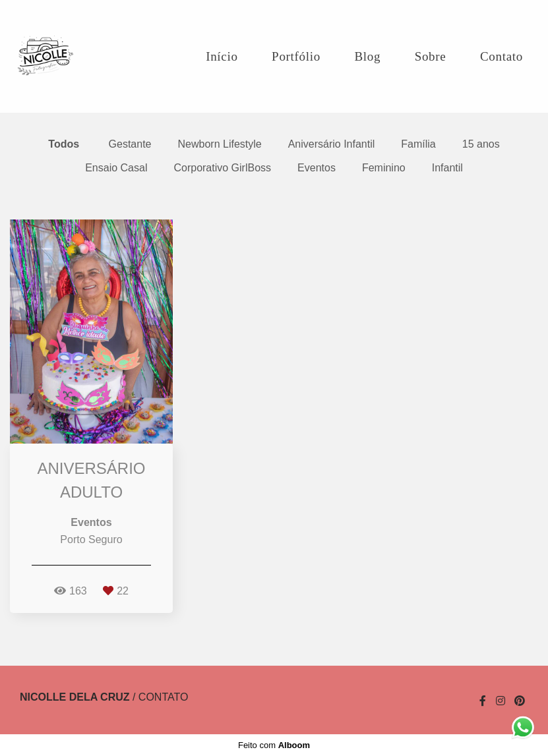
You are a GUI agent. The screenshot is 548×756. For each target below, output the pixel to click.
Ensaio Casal (116, 168)
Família (418, 144)
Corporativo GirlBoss (222, 168)
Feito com (274, 745)
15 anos (481, 144)
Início (222, 56)
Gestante (130, 144)
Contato (502, 56)
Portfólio (296, 56)
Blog (367, 56)
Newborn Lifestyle (220, 144)
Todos (64, 144)
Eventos (317, 168)
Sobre (431, 56)
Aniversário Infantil (332, 144)
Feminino (384, 168)
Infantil (447, 168)
